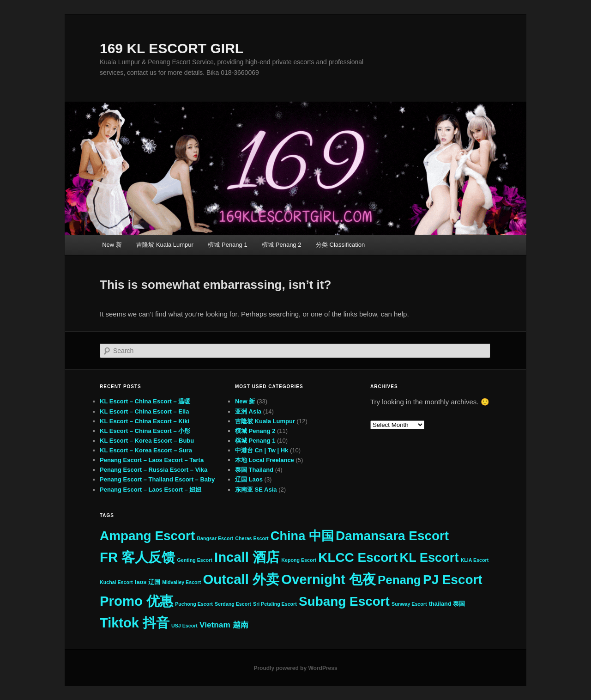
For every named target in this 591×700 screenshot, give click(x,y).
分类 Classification (340, 245)
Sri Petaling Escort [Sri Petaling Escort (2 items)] (275, 604)
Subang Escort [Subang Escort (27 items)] (344, 601)
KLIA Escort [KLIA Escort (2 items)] (475, 560)
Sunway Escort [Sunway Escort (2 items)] (409, 604)
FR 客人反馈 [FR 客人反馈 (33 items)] (137, 557)
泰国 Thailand (254, 470)
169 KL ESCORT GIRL (172, 48)
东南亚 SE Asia (256, 490)
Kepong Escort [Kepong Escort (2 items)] (299, 560)
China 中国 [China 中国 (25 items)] (302, 536)
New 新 (112, 245)
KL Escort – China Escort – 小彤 (145, 431)
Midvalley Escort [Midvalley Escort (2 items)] (181, 582)
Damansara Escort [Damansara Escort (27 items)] (392, 536)
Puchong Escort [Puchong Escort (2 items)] (194, 604)
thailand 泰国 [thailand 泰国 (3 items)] (447, 604)
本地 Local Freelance (265, 460)
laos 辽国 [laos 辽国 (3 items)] (148, 582)
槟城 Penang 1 (227, 245)
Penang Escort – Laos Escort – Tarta (152, 460)
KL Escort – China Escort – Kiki (145, 421)
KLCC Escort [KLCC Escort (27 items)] (358, 557)
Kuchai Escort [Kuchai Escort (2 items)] (116, 582)
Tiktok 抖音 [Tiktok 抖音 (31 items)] (135, 623)
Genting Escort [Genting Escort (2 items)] (194, 560)
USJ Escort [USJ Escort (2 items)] (184, 626)
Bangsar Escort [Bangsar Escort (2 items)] (215, 538)
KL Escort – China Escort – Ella (144, 411)
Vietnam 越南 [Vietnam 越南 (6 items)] (224, 625)
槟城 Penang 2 (281, 245)
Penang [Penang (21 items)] (399, 580)
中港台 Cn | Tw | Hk (262, 450)
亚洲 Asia (248, 411)
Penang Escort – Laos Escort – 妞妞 (151, 490)
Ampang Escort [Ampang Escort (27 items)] (147, 536)
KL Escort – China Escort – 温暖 (145, 401)
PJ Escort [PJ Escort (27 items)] (453, 580)
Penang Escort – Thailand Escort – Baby (157, 479)
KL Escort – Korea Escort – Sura (146, 450)
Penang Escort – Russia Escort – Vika (154, 470)
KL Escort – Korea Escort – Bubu (147, 441)
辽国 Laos (249, 479)
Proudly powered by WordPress (295, 668)
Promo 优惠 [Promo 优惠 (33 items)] (136, 601)
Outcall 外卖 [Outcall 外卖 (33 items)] (241, 579)
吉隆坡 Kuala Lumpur (165, 245)
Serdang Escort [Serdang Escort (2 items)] (233, 604)
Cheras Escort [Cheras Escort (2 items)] (252, 538)
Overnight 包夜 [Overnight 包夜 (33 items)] (329, 579)
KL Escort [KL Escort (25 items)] (429, 557)
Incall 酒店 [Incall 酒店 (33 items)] (247, 557)
